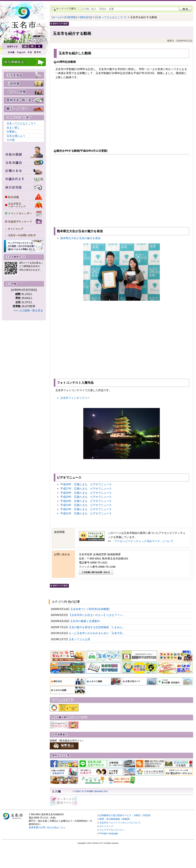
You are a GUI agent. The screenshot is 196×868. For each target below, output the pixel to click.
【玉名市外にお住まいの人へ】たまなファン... (97, 615)
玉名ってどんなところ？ (21, 123)
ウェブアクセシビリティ (112, 830)
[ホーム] (56, 17)
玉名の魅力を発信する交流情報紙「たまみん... (97, 627)
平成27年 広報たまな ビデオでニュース (86, 489)
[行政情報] (70, 17)
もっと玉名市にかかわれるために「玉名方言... (97, 633)
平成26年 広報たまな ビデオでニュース (86, 493)
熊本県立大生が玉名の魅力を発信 (80, 238)
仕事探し (12, 132)
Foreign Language (109, 833)
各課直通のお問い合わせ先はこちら (47, 827)
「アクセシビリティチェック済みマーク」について (143, 541)
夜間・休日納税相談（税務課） (115, 819)
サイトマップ (106, 826)
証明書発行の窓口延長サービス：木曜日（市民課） (126, 815)
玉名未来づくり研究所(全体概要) (90, 609)
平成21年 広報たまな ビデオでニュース (86, 513)
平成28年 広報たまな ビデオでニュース (86, 484)
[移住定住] (86, 17)
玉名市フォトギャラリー (75, 398)
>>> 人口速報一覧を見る (28, 310)
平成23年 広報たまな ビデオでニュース (86, 505)
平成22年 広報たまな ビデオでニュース (86, 509)
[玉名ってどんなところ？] (111, 17)
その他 (11, 140)
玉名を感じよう (16, 136)
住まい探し (13, 128)
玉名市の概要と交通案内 (85, 621)
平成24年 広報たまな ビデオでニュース (86, 501)
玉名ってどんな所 (80, 639)
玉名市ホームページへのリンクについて (120, 823)
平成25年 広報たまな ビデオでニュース (86, 497)
